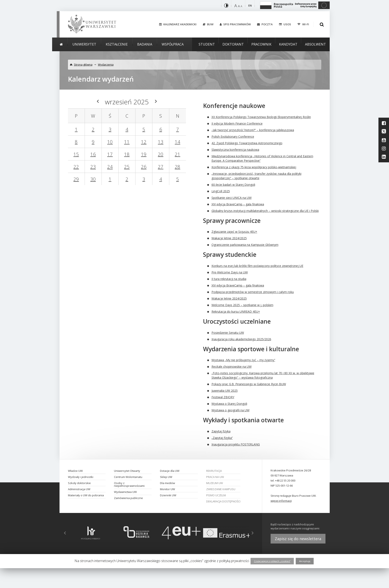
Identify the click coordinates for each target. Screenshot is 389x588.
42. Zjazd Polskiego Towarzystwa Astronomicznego (247, 143)
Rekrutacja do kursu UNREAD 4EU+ (236, 311)
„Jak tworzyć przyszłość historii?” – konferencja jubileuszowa (253, 130)
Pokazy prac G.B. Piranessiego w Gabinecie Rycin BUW (249, 384)
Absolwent (315, 44)
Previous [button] (63, 533)
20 (161, 154)
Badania (145, 44)
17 (110, 154)
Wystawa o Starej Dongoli (229, 404)
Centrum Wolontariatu (128, 477)
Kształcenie (117, 44)
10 (110, 142)
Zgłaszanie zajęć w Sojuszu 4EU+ (234, 232)
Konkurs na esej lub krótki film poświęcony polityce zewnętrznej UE (257, 266)
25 (127, 167)
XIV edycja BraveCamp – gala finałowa (238, 204)
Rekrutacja (214, 471)
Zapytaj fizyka (221, 431)
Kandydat (288, 44)
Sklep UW (166, 477)
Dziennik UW (168, 495)
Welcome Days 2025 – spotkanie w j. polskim (242, 305)
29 (76, 179)
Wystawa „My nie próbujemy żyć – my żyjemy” (243, 360)
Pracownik (261, 44)
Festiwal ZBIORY (223, 397)
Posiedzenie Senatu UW (228, 333)
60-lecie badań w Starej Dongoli (233, 185)
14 (178, 142)
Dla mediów (167, 483)
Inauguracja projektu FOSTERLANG (236, 444)
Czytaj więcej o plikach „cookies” (272, 561)
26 (144, 167)
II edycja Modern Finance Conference (237, 123)
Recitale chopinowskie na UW (232, 367)
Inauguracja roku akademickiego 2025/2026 (241, 339)
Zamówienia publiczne (128, 498)
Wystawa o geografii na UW (230, 410)
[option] (91, 533)
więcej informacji (281, 501)
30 (93, 179)
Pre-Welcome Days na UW (230, 272)
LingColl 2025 (221, 191)
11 (127, 142)
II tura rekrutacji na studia (229, 279)
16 (93, 154)
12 (144, 142)
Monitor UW (167, 489)
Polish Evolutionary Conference (233, 137)
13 (161, 142)
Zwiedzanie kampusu (221, 489)
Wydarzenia (106, 65)
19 (144, 154)
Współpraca (173, 44)
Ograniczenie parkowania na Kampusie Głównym (245, 245)
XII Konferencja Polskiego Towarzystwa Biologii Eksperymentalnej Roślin (261, 117)
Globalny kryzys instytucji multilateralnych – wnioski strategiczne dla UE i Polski (265, 211)
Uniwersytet (84, 44)
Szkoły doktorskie (79, 483)
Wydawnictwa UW (125, 492)
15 (76, 154)
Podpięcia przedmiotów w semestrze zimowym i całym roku (253, 292)
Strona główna (83, 65)
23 (93, 167)
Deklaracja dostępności (223, 501)
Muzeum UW (215, 483)
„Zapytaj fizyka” (222, 438)
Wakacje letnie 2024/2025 (229, 238)
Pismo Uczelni (216, 495)
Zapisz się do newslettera (298, 539)
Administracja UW (79, 489)
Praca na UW (215, 477)
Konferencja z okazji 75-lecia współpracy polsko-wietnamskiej (254, 167)
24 (110, 167)
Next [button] (255, 533)
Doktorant (233, 44)
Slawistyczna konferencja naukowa (235, 150)
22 (76, 167)
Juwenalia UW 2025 (225, 391)
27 (161, 167)
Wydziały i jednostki (81, 477)
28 (178, 167)
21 (178, 154)
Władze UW (75, 471)
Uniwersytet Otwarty (127, 471)
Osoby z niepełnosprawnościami (129, 484)
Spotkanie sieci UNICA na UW (232, 198)
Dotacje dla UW (170, 471)
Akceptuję (305, 561)
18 (127, 154)
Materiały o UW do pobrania (86, 495)
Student (207, 44)
